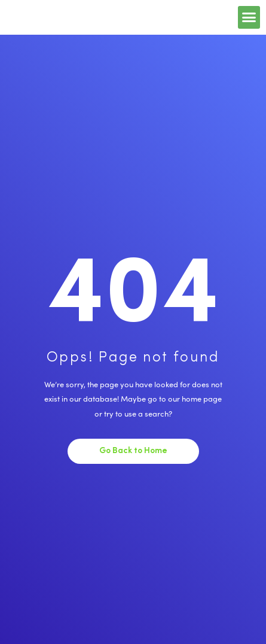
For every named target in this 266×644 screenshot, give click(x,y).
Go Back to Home (133, 451)
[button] (249, 17)
